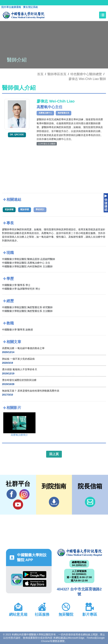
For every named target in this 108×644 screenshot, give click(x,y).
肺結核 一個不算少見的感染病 (18, 359)
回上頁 (54, 454)
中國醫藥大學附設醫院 (79, 553)
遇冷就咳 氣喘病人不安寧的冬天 (20, 369)
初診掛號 (9, 209)
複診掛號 (25, 209)
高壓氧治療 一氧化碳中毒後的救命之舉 (23, 348)
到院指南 (54, 502)
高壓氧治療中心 (45, 113)
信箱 (90, 502)
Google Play (35, 575)
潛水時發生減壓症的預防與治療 (19, 380)
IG (24, 494)
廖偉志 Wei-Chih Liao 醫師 (87, 79)
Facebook (12, 494)
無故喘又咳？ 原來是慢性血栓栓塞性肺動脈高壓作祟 (31, 391)
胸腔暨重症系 (63, 113)
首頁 (40, 74)
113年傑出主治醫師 (47, 144)
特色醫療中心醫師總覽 (86, 74)
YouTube (18, 504)
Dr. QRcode (17, 135)
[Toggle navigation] (103, 15)
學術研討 (40, 209)
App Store (35, 583)
